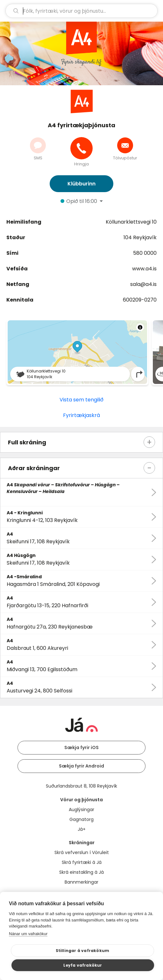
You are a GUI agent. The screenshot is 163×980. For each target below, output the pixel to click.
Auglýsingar (81, 810)
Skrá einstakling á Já (81, 872)
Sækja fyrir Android (81, 766)
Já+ (82, 829)
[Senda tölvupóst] (125, 145)
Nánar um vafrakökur (28, 934)
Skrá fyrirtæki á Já (82, 862)
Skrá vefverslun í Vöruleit (82, 852)
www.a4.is (144, 269)
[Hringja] (81, 148)
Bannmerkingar (81, 882)
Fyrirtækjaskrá (81, 415)
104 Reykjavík (140, 237)
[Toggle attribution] (140, 327)
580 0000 (145, 253)
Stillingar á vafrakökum (83, 951)
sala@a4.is (143, 284)
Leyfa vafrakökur (83, 965)
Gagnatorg (81, 819)
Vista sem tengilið (81, 400)
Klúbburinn (81, 184)
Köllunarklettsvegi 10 (131, 222)
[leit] (81, 11)
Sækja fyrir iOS (81, 747)
